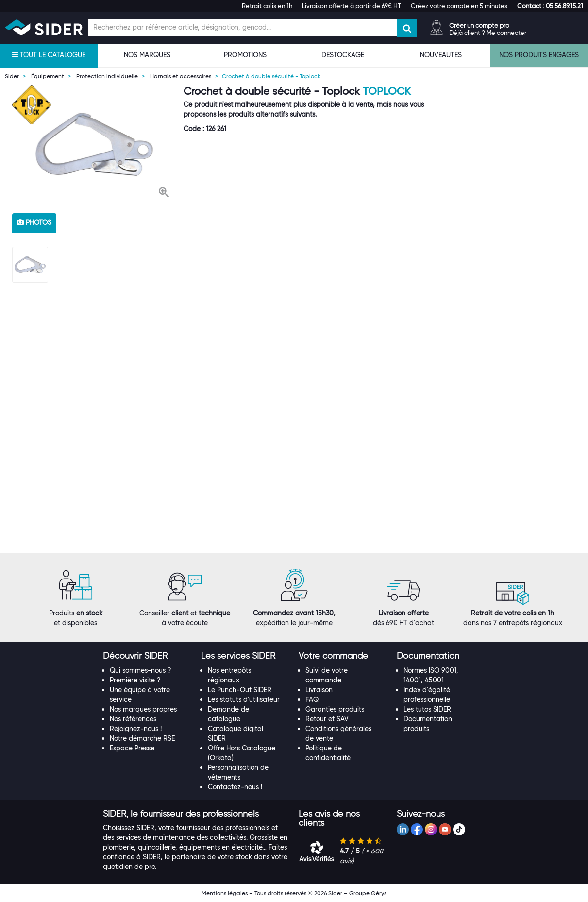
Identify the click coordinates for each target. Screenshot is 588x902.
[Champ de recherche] (243, 28)
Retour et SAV (327, 719)
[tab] (147, 656)
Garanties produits (335, 709)
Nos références (133, 719)
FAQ (312, 699)
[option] (94, 144)
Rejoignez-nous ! (136, 729)
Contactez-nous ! (235, 787)
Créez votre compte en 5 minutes (459, 6)
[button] (550, 6)
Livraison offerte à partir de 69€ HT (352, 6)
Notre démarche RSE (142, 738)
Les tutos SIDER (427, 709)
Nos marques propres (143, 709)
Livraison (319, 690)
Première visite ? (135, 680)
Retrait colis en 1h (267, 6)
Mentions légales (225, 893)
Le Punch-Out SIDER (240, 690)
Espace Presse (132, 748)
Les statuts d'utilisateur (244, 699)
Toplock (387, 91)
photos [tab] (34, 222)
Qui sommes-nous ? (141, 670)
